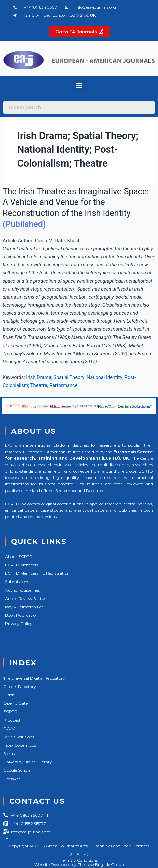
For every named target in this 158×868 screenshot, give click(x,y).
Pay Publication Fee (24, 607)
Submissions (17, 582)
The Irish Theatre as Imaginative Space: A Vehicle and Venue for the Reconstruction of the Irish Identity (76, 202)
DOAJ (9, 728)
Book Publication (22, 615)
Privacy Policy (19, 624)
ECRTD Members (22, 565)
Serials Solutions (19, 737)
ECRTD (11, 712)
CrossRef (12, 779)
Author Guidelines (22, 590)
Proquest (12, 720)
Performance (63, 385)
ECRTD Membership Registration (37, 573)
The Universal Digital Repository (34, 678)
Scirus (9, 754)
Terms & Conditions (79, 860)
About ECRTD (19, 556)
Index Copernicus (20, 745)
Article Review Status (25, 598)
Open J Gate (16, 703)
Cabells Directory (20, 687)
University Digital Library (28, 762)
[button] (79, 85)
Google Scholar (18, 770)
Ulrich (9, 695)
